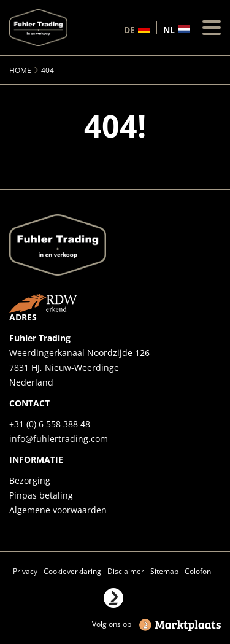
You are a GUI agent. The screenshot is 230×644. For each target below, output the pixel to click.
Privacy (25, 571)
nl (169, 29)
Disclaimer (126, 571)
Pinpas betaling (41, 495)
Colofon (198, 571)
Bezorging (30, 480)
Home (20, 70)
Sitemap (164, 571)
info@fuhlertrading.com (59, 439)
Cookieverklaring (72, 571)
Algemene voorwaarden (58, 510)
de (129, 29)
